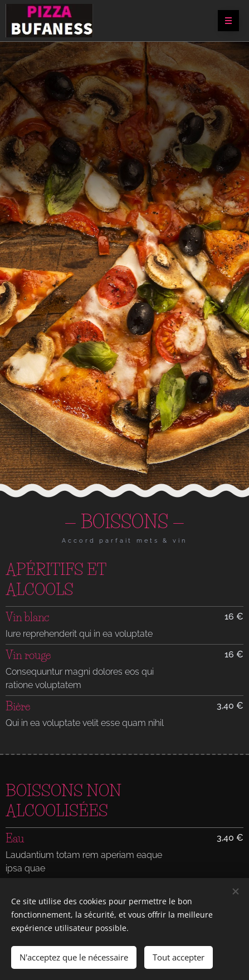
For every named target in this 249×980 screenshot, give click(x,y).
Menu (225, 21)
